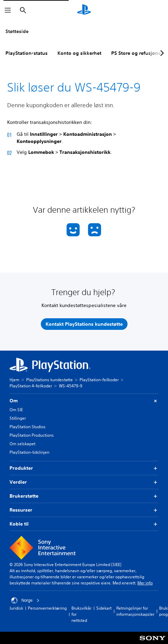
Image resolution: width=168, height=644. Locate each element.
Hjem (14, 380)
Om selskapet (22, 444)
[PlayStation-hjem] (84, 10)
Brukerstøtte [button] (84, 496)
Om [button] (84, 401)
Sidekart (104, 608)
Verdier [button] (84, 482)
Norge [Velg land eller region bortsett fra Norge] (25, 600)
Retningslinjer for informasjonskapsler (135, 611)
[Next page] (161, 53)
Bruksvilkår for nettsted (81, 614)
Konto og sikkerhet (79, 53)
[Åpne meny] (8, 10)
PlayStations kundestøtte (49, 380)
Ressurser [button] (84, 510)
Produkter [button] (84, 468)
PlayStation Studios (28, 427)
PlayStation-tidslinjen (29, 452)
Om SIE (16, 410)
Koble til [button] (84, 524)
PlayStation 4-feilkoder (31, 386)
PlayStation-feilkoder (99, 380)
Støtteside (17, 31)
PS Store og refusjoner (137, 53)
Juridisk (16, 608)
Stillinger (18, 418)
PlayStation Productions (32, 435)
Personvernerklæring (47, 608)
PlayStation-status (27, 53)
